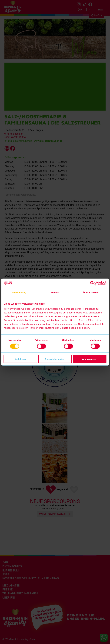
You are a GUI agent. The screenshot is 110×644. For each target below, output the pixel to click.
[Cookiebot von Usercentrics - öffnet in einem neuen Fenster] (92, 283)
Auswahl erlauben (55, 359)
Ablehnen (20, 359)
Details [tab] (55, 292)
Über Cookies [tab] (91, 292)
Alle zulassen (90, 359)
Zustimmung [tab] (19, 292)
